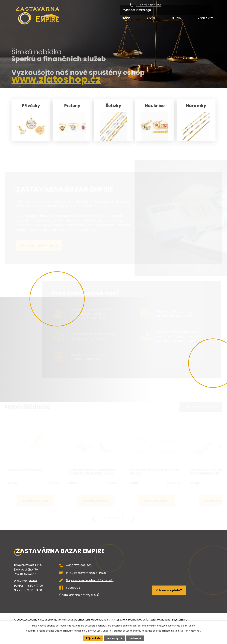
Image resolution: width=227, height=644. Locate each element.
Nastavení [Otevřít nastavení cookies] (136, 638)
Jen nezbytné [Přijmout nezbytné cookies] (115, 638)
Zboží (151, 18)
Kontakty (205, 18)
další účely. (189, 626)
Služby (176, 18)
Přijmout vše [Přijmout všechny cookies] (93, 638)
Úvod (126, 18)
